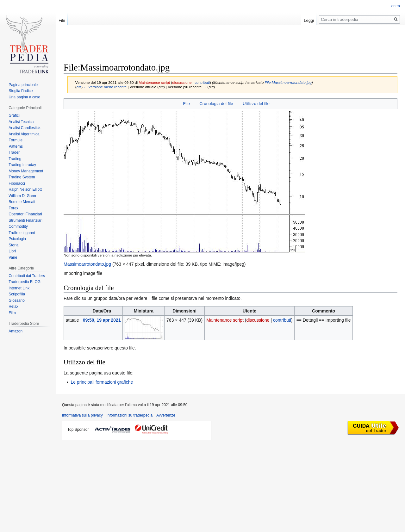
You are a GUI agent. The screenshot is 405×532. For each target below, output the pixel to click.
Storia (13, 245)
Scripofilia (17, 294)
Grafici (14, 115)
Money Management (26, 171)
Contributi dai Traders (27, 276)
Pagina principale (23, 85)
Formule (16, 140)
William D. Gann (22, 196)
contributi (202, 82)
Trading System (22, 177)
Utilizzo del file (256, 104)
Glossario (17, 300)
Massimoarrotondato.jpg (87, 264)
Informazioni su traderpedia (130, 415)
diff (79, 87)
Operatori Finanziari (25, 214)
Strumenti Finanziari (25, 220)
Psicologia (17, 239)
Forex (13, 208)
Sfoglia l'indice (21, 91)
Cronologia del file (216, 104)
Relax (13, 306)
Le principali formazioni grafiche (102, 382)
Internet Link (19, 288)
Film (12, 313)
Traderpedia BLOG (25, 282)
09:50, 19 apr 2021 (102, 320)
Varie (13, 257)
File (186, 104)
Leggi (309, 20)
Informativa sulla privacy (82, 415)
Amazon (16, 331)
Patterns (16, 146)
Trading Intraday (22, 165)
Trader (14, 152)
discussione (182, 82)
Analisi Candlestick (25, 128)
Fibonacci (17, 183)
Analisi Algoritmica (24, 134)
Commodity (18, 226)
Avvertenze (166, 415)
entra (396, 6)
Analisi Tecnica (21, 122)
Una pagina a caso (24, 97)
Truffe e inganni (22, 233)
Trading (15, 159)
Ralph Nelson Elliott (25, 189)
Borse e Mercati (22, 202)
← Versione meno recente (105, 87)
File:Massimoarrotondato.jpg (288, 82)
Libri (12, 251)
